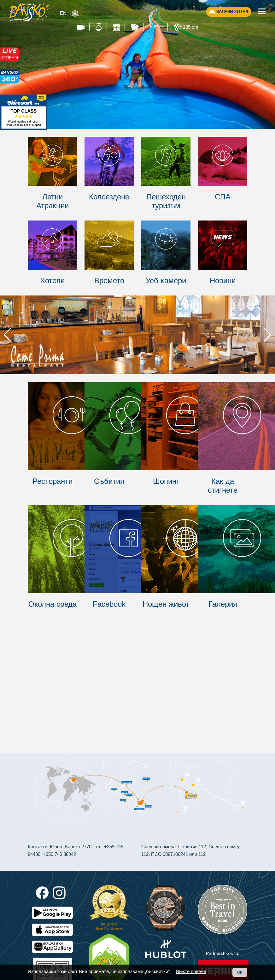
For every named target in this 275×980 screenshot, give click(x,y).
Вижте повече (191, 971)
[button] (268, 335)
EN (63, 13)
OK (240, 972)
